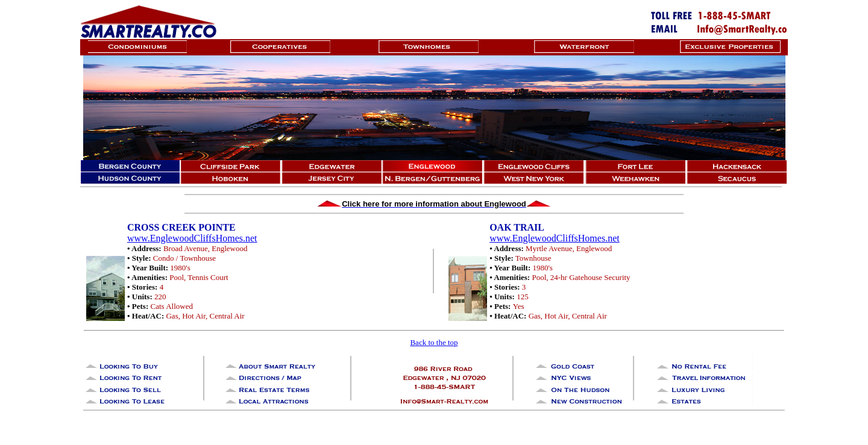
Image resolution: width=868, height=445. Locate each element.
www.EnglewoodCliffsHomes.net (192, 238)
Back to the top (434, 342)
